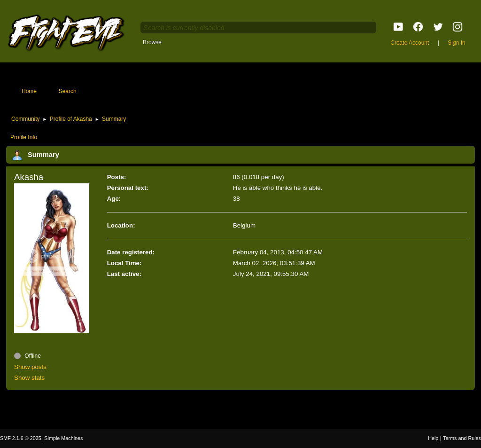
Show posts (30, 367)
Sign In (456, 43)
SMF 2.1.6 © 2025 (21, 438)
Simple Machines (63, 438)
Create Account (410, 43)
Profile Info (24, 137)
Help (433, 438)
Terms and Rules (462, 438)
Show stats (29, 378)
